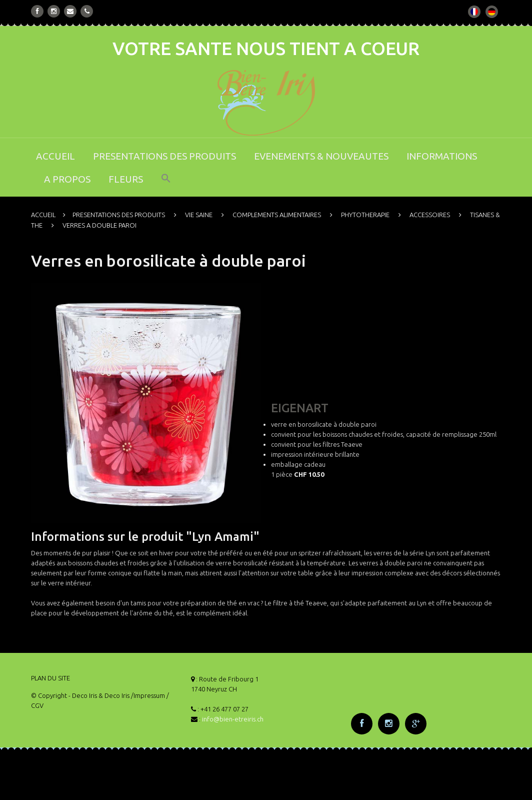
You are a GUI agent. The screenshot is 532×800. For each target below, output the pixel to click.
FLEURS (126, 179)
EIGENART (300, 408)
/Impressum (148, 695)
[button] (166, 185)
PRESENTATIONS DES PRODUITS (164, 156)
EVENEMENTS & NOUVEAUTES (321, 156)
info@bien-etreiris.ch (233, 719)
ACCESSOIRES (430, 215)
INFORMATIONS (442, 156)
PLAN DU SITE (50, 678)
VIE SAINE (199, 215)
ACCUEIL (55, 156)
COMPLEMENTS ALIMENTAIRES (277, 215)
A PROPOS (67, 179)
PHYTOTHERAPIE (365, 215)
